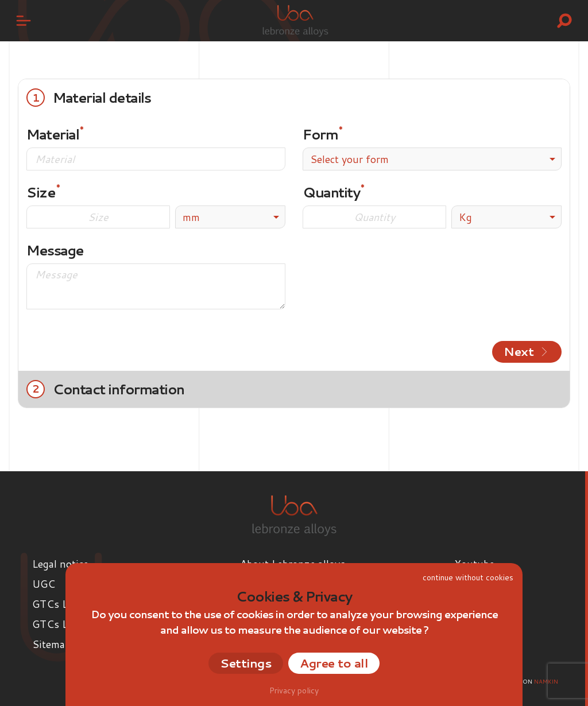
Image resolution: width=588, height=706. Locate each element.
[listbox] (230, 217)
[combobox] (432, 159)
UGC (44, 584)
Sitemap (51, 644)
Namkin (546, 681)
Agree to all (334, 663)
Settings (246, 663)
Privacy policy (294, 691)
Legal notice (60, 564)
